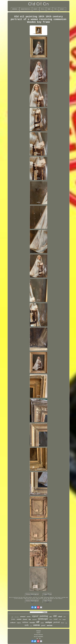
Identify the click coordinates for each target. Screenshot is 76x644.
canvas (37, 625)
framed (25, 619)
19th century (17, 617)
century (42, 623)
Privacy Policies (38, 635)
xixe (31, 626)
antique (49, 622)
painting (44, 616)
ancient (50, 625)
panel (43, 625)
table (51, 617)
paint (12, 617)
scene (60, 619)
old (55, 616)
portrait (57, 622)
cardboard (13, 623)
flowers (63, 623)
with (64, 617)
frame (13, 619)
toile (27, 625)
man (66, 623)
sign (30, 619)
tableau (25, 622)
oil (38, 622)
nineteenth (34, 619)
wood (55, 619)
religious (19, 623)
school (60, 617)
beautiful (32, 623)
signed (35, 616)
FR (40, 639)
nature (51, 619)
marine (29, 617)
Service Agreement (39, 637)
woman (19, 619)
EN (37, 639)
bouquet (64, 620)
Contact (39, 633)
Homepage (39, 631)
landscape (43, 619)
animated (23, 617)
